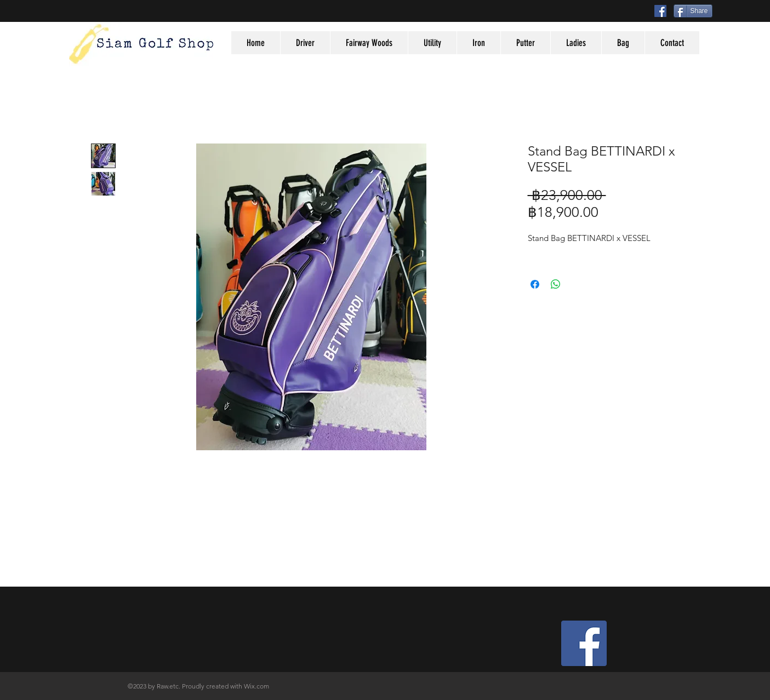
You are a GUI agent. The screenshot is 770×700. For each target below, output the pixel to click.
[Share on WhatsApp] (556, 284)
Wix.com (256, 686)
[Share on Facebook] (535, 284)
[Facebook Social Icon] (660, 11)
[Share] (693, 11)
